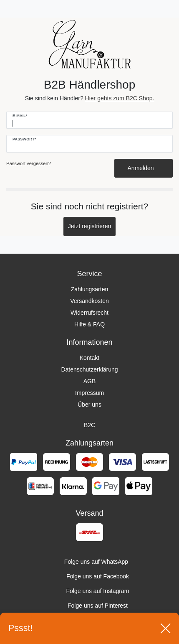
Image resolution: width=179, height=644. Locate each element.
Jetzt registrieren (89, 226)
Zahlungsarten (90, 289)
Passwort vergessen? (29, 163)
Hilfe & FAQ (89, 324)
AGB (90, 381)
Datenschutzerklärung (89, 369)
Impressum (89, 393)
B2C (89, 425)
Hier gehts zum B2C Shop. (120, 98)
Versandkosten (89, 301)
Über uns (89, 405)
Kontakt (89, 358)
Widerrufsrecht (89, 313)
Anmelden (144, 168)
